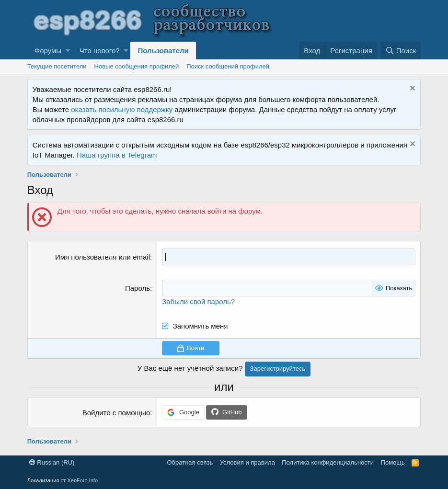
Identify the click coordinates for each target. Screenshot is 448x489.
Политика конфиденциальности (328, 462)
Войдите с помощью (116, 413)
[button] (68, 51)
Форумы (48, 51)
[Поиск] (401, 51)
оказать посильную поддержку (122, 109)
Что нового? (100, 51)
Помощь (393, 462)
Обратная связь (190, 462)
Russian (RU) (52, 462)
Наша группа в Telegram (117, 155)
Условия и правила (247, 462)
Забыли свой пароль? (198, 301)
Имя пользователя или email (103, 257)
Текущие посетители (57, 66)
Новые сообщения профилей (137, 66)
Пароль (138, 288)
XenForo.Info (82, 480)
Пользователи (163, 51)
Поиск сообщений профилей (228, 66)
